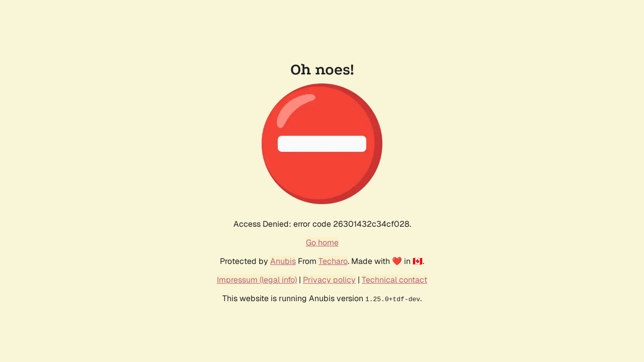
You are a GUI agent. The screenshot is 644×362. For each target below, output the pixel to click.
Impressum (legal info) (257, 280)
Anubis (283, 261)
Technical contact (394, 280)
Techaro (333, 261)
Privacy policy (329, 280)
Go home (322, 243)
